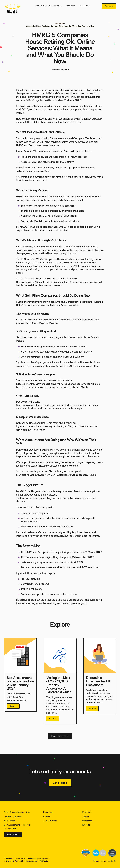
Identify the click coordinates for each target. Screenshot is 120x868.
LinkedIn (86, 825)
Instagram (87, 821)
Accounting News (34, 26)
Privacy (96, 861)
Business (46, 26)
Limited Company (82, 26)
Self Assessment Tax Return (17, 825)
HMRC (71, 26)
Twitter (86, 817)
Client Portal (85, 6)
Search (47, 817)
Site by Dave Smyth (108, 861)
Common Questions (59, 26)
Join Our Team (50, 821)
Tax (92, 26)
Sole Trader (9, 821)
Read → (13, 706)
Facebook (87, 812)
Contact (109, 6)
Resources (70, 6)
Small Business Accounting (47, 6)
